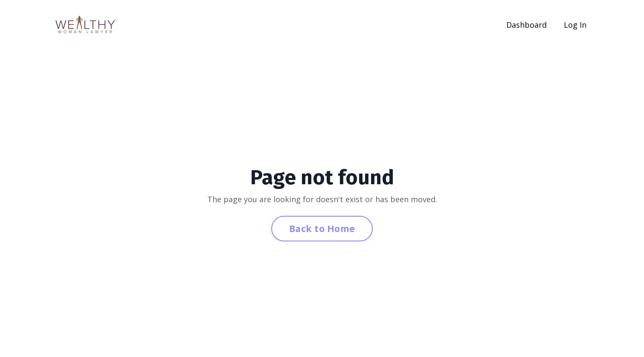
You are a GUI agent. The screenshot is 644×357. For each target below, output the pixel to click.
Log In (575, 25)
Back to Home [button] (322, 228)
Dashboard (527, 25)
